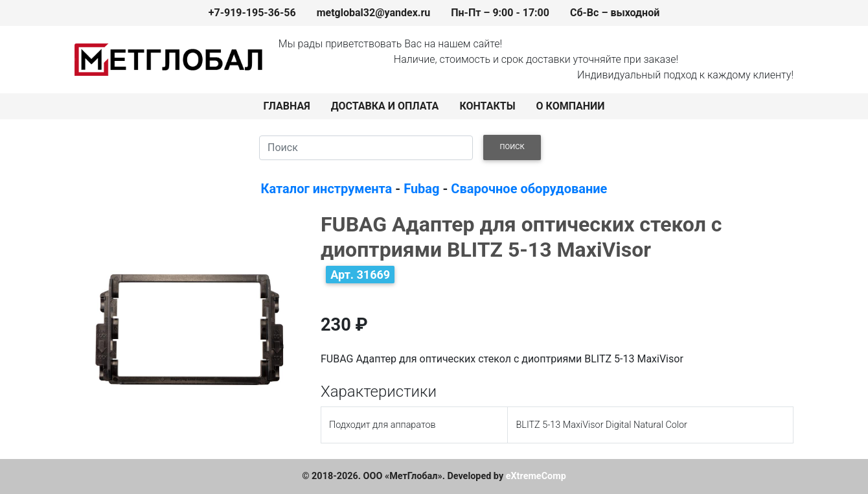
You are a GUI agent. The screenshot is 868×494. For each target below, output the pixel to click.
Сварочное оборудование (529, 189)
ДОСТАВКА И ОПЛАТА (385, 106)
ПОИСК (512, 147)
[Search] (366, 148)
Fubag (421, 189)
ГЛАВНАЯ (287, 106)
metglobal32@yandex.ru (374, 13)
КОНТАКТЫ (487, 106)
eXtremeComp (536, 476)
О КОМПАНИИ (571, 106)
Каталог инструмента (327, 189)
